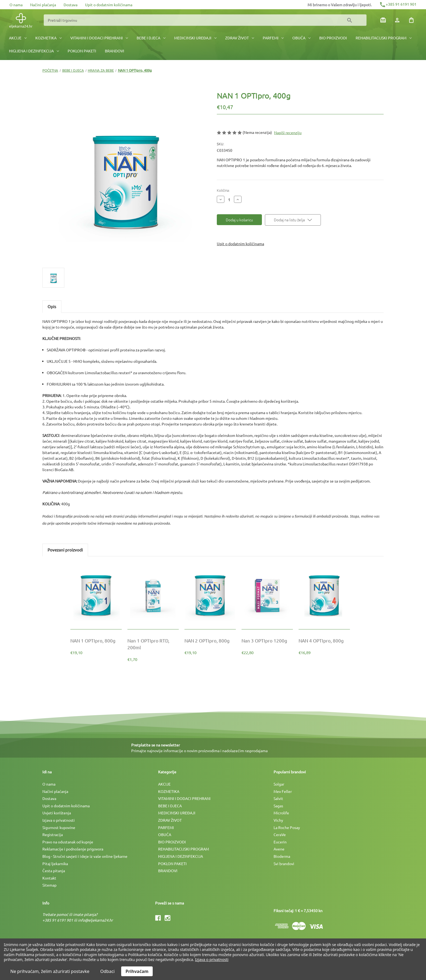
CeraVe (280, 834)
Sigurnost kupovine (59, 827)
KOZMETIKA (48, 38)
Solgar (279, 784)
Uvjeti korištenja (57, 813)
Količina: (223, 190)
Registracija (53, 834)
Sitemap (49, 885)
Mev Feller (283, 791)
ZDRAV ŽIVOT (240, 38)
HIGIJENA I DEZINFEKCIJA (34, 51)
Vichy (278, 820)
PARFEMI (273, 38)
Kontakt (49, 878)
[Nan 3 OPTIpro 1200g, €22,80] (267, 640)
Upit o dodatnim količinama (109, 5)
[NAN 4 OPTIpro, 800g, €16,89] (324, 640)
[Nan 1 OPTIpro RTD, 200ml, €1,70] (153, 644)
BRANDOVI (115, 51)
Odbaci (107, 971)
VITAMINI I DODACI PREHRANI (99, 38)
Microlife (281, 813)
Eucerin (280, 842)
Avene (279, 849)
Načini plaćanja (43, 5)
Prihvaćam (137, 971)
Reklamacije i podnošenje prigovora (73, 849)
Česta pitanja (54, 871)
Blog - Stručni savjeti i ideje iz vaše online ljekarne (85, 856)
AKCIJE (18, 38)
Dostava (71, 5)
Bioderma (282, 856)
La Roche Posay (287, 827)
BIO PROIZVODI (333, 38)
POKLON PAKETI (82, 51)
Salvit (278, 798)
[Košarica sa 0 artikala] (411, 20)
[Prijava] (397, 20)
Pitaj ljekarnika (55, 864)
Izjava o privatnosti (59, 820)
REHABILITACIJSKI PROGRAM (384, 38)
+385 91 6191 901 (398, 4)
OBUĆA (301, 38)
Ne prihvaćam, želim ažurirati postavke (50, 971)
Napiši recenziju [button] (288, 133)
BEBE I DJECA (151, 38)
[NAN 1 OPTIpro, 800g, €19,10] (96, 640)
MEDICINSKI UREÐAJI (195, 38)
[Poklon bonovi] (383, 20)
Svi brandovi (284, 864)
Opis (52, 306)
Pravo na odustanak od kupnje (68, 842)
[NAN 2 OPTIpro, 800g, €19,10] (210, 640)
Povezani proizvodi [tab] (65, 550)
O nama (16, 5)
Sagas (278, 806)
